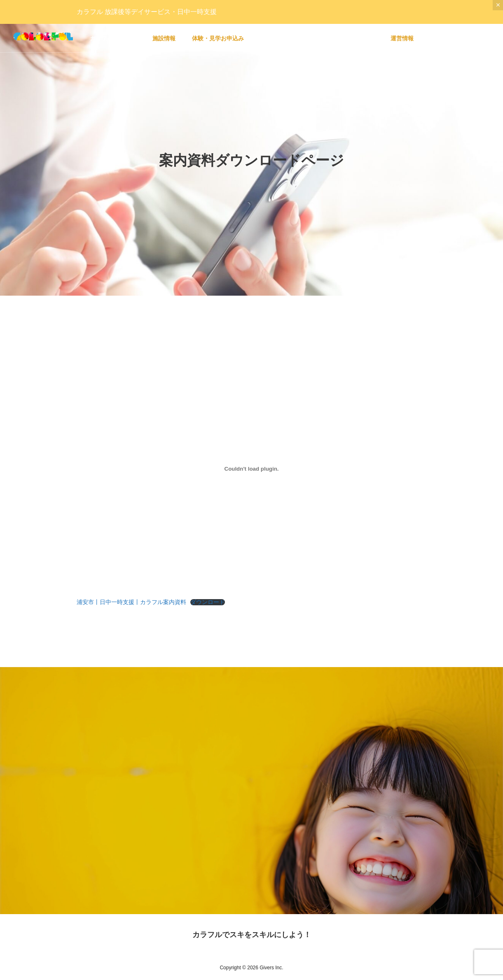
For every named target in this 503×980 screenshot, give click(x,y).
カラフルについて (113, 38)
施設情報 (164, 38)
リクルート (360, 38)
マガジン (317, 38)
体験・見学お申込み (218, 38)
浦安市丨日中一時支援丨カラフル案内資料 (131, 602)
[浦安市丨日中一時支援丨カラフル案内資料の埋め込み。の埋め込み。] (252, 469)
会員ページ (275, 38)
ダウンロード (208, 602)
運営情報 (402, 38)
